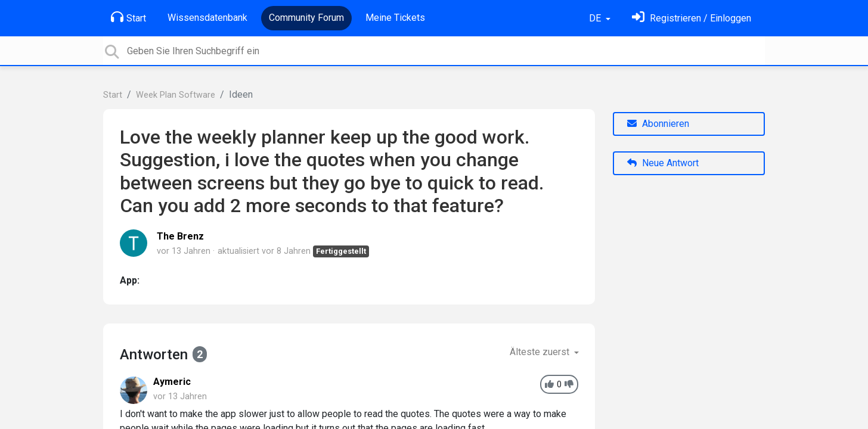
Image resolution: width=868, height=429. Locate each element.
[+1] (549, 385)
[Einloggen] (692, 18)
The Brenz (180, 236)
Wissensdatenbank (207, 18)
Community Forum (306, 18)
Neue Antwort (663, 163)
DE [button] (596, 18)
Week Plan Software (176, 95)
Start (128, 17)
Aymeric (172, 382)
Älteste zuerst (541, 352)
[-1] (569, 385)
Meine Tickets (395, 18)
